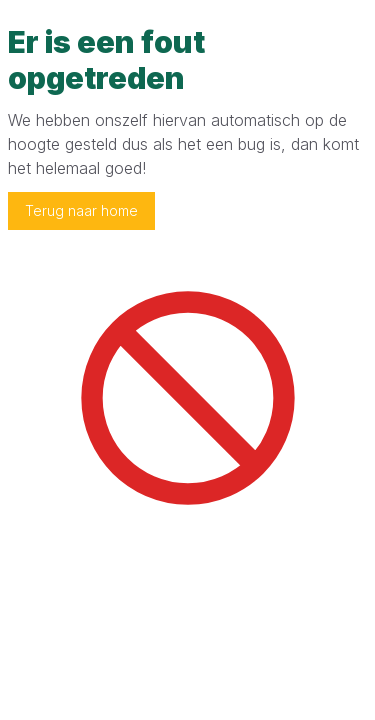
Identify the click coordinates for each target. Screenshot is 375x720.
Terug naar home (81, 210)
